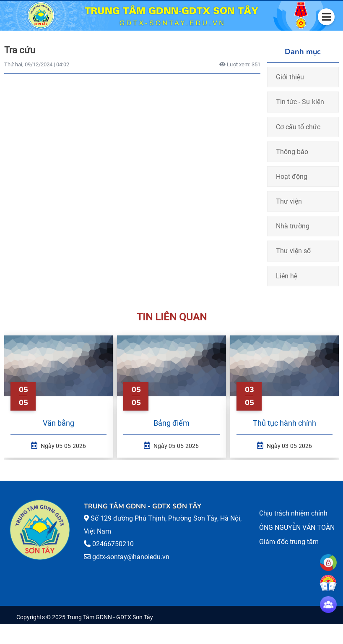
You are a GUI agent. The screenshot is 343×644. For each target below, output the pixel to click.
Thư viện (289, 201)
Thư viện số (293, 251)
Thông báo (292, 152)
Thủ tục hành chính (285, 423)
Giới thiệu (290, 77)
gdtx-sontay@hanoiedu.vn (131, 557)
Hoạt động (292, 177)
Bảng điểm (171, 423)
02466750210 (113, 544)
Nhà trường (293, 226)
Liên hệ (287, 276)
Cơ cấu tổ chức (298, 127)
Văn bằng (58, 423)
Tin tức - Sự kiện (300, 102)
